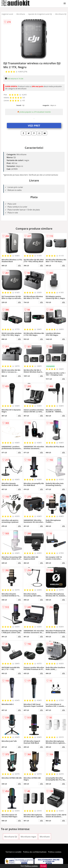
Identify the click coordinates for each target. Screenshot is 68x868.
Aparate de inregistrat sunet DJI (40, 14)
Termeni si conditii (14, 852)
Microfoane (21, 14)
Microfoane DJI (61, 14)
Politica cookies (55, 852)
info (19, 265)
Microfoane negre (28, 837)
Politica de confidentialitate (35, 852)
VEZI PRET (34, 125)
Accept (43, 866)
